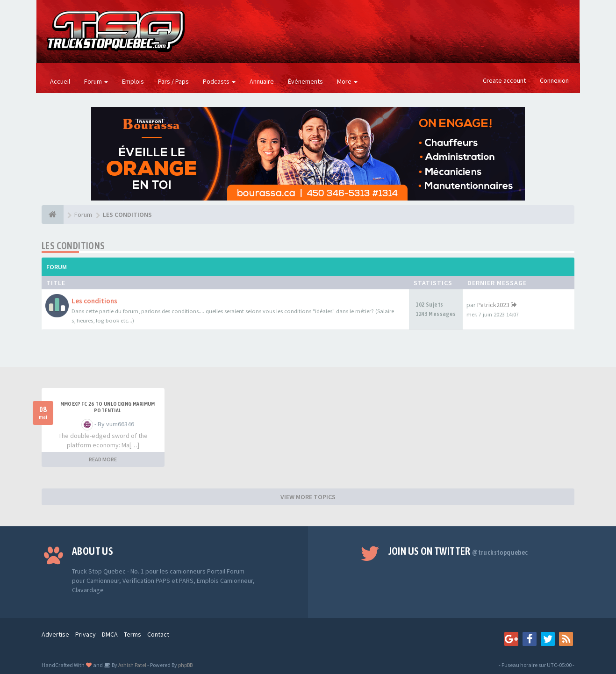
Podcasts (219, 81)
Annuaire (262, 81)
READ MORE (103, 459)
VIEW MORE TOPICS (308, 497)
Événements (305, 81)
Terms (133, 634)
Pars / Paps (173, 81)
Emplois (133, 81)
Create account (504, 80)
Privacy (86, 634)
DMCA (110, 634)
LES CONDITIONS (73, 246)
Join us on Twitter (458, 551)
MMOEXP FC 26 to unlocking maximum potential (108, 407)
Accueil (60, 81)
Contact (158, 634)
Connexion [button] (554, 80)
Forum (96, 81)
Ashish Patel (132, 665)
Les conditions (94, 301)
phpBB (185, 665)
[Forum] (53, 215)
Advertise (55, 634)
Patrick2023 (493, 305)
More (347, 81)
